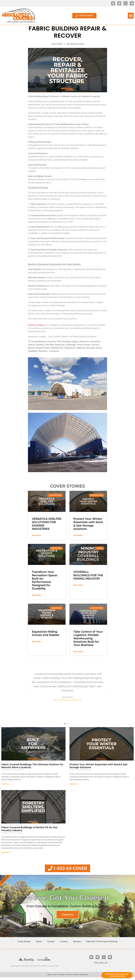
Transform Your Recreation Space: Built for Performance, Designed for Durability (45, 580)
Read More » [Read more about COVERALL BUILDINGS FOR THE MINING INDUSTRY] (79, 585)
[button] (131, 16)
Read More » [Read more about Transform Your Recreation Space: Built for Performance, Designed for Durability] (37, 595)
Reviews (77, 941)
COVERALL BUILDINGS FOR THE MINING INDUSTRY (88, 575)
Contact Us (67, 915)
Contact (51, 941)
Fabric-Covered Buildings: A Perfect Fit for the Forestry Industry (29, 829)
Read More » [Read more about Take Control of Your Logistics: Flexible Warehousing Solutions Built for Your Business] (79, 652)
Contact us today (36, 325)
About (39, 941)
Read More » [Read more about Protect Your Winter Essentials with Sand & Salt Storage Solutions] (79, 535)
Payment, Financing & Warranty (102, 941)
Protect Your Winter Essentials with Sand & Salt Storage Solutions (88, 524)
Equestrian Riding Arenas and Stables (46, 633)
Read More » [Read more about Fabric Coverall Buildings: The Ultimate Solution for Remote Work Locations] (6, 784)
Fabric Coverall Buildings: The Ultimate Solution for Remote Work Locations (32, 766)
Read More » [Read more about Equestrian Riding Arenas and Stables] (37, 642)
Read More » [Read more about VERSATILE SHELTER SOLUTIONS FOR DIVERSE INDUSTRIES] (37, 535)
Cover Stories (24, 941)
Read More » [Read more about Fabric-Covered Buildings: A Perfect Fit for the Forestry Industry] (6, 853)
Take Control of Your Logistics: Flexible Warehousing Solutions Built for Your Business (88, 638)
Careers (64, 941)
